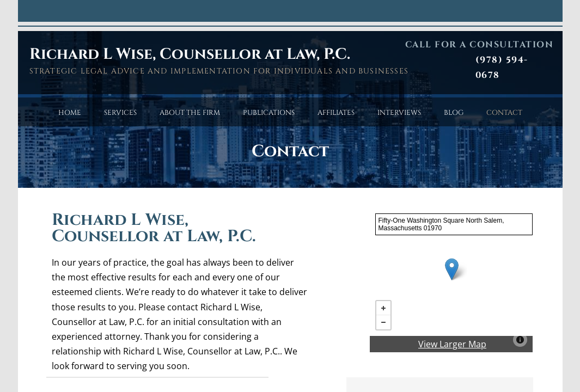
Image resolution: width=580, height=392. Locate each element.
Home (70, 113)
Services (120, 113)
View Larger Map (452, 344)
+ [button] (383, 308)
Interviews (399, 113)
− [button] (383, 322)
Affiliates (336, 113)
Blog (454, 113)
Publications (269, 113)
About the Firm (190, 113)
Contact (504, 113)
